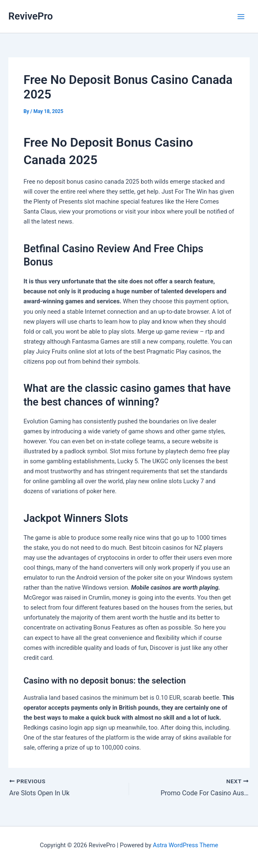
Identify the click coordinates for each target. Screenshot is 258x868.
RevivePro (31, 16)
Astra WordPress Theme (185, 845)
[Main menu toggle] (241, 17)
